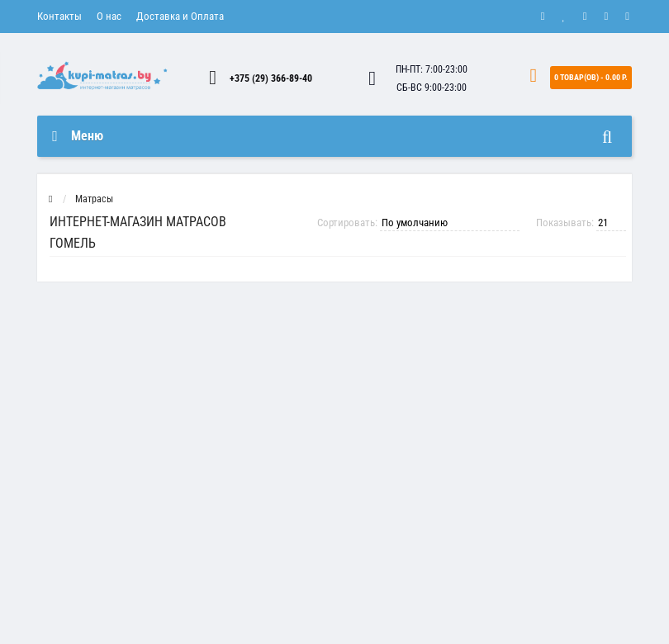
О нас (109, 16)
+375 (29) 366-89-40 (271, 78)
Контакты (59, 16)
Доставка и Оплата (180, 16)
